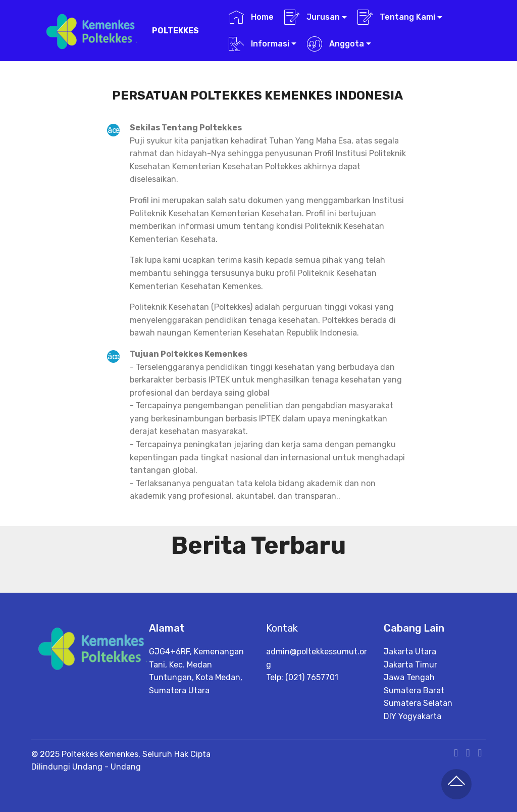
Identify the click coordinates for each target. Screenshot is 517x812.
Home (251, 17)
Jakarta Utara (410, 682)
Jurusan (312, 17)
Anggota (335, 44)
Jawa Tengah (409, 708)
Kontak (282, 635)
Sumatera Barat (414, 721)
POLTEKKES (175, 31)
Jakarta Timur (410, 695)
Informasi (259, 44)
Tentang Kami (396, 17)
